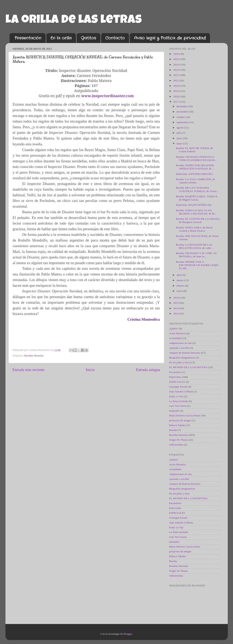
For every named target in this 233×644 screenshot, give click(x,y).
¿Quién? (174, 328)
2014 (176, 308)
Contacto (115, 38)
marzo (180, 280)
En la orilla (61, 38)
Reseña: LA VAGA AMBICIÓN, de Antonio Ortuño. (195, 181)
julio (179, 133)
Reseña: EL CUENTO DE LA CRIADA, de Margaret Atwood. (198, 220)
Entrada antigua (148, 370)
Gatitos (88, 38)
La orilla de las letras (74, 21)
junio (180, 138)
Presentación (28, 38)
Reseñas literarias (34, 356)
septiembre (183, 122)
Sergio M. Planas (178, 440)
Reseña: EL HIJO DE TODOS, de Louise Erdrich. (194, 150)
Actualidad (175, 338)
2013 (176, 314)
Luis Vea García (178, 406)
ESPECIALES (177, 382)
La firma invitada (179, 401)
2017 (176, 102)
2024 (176, 65)
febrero (181, 286)
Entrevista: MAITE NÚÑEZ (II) (193, 205)
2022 (176, 75)
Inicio (90, 370)
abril (179, 275)
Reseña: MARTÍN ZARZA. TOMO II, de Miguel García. (197, 198)
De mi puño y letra (179, 362)
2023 (176, 70)
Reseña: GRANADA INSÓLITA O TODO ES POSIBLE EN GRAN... (196, 158)
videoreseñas (176, 445)
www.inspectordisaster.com (108, 96)
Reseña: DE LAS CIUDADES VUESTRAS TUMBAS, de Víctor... (197, 189)
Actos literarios (178, 333)
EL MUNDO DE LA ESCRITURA (188, 367)
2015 (176, 303)
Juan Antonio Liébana (181, 391)
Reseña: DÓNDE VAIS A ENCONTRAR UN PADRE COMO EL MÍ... (197, 265)
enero (180, 291)
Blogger (128, 634)
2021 (176, 80)
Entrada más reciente (28, 370)
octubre (181, 117)
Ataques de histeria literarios (185, 353)
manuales (174, 411)
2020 (176, 86)
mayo (180, 143)
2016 (176, 298)
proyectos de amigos (180, 420)
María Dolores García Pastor (185, 416)
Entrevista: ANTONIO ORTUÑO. (195, 174)
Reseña (173, 430)
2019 (176, 91)
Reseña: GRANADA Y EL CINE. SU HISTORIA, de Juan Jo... (196, 255)
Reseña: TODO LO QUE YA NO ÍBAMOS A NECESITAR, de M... (196, 212)
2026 (176, 54)
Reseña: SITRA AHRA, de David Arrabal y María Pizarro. (194, 229)
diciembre (182, 106)
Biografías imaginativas (182, 358)
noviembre (183, 112)
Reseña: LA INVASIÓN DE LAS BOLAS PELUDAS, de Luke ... (195, 246)
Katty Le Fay (176, 396)
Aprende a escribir (179, 348)
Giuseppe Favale (178, 387)
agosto (181, 128)
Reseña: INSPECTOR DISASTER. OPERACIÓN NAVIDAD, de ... (195, 167)
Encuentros (175, 372)
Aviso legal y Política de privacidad (170, 38)
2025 (176, 59)
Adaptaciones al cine (180, 343)
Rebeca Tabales (178, 425)
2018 (176, 96)
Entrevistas (175, 377)
